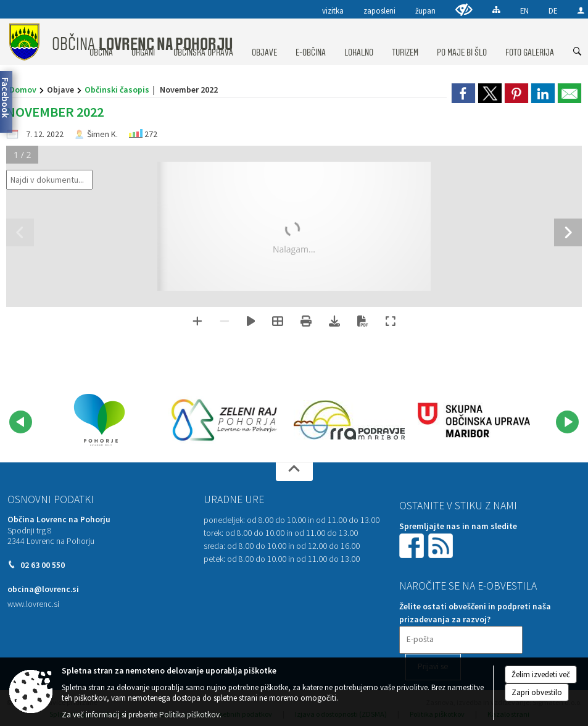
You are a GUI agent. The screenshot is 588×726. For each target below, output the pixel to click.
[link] (463, 93)
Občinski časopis (117, 90)
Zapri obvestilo (537, 692)
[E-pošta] (461, 640)
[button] (21, 422)
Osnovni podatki (51, 499)
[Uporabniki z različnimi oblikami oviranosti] (464, 10)
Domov (23, 90)
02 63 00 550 (43, 565)
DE (553, 10)
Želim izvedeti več (541, 674)
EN (524, 10)
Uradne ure (234, 499)
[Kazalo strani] (496, 10)
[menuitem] (264, 41)
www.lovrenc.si (33, 604)
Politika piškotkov (189, 715)
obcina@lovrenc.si (43, 589)
